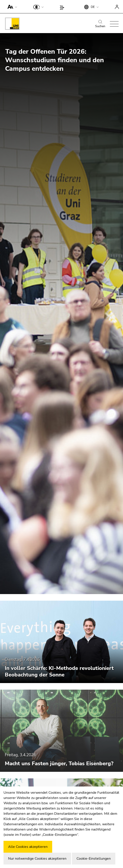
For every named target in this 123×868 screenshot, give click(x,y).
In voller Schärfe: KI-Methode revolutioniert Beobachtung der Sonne (59, 671)
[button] (11, 7)
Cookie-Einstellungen (94, 859)
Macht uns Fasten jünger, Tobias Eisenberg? (59, 763)
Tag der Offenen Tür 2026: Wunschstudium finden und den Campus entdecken (54, 60)
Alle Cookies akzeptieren (28, 847)
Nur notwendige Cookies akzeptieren (37, 859)
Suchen (100, 24)
